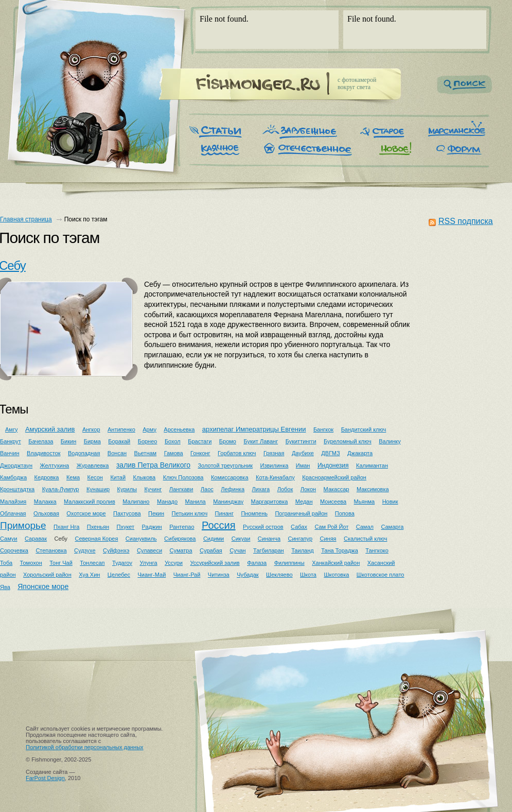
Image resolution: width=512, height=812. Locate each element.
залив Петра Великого (153, 465)
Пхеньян (98, 527)
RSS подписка (466, 221)
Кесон (95, 477)
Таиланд (303, 550)
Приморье (23, 525)
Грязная (274, 453)
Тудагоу (122, 563)
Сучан (237, 550)
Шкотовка (336, 575)
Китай (118, 477)
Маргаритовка (270, 502)
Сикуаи (241, 539)
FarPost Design (45, 778)
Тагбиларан (269, 550)
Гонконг (200, 453)
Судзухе (85, 550)
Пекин (156, 513)
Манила (196, 502)
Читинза (219, 575)
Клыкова (145, 477)
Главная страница (26, 219)
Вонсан (117, 453)
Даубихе (303, 453)
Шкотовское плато (381, 575)
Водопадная (84, 453)
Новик (390, 502)
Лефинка (233, 489)
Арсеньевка (179, 429)
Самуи (9, 539)
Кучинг (153, 489)
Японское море (43, 586)
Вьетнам (146, 453)
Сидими (214, 539)
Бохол (173, 441)
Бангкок (323, 429)
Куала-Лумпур (61, 489)
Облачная (13, 513)
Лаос (207, 489)
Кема (73, 477)
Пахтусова (127, 513)
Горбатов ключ (237, 453)
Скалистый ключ (365, 539)
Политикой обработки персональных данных (85, 747)
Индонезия (333, 465)
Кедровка (47, 477)
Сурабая (211, 550)
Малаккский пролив (90, 502)
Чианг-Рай (187, 575)
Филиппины (289, 563)
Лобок (285, 489)
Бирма (92, 441)
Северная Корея (96, 539)
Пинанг (224, 513)
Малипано (136, 502)
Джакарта (360, 453)
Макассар (337, 489)
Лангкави (181, 489)
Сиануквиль (141, 539)
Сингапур (301, 539)
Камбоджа (13, 477)
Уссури (174, 563)
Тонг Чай (61, 563)
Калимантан (372, 465)
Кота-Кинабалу (275, 477)
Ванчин (10, 453)
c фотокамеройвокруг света (357, 83)
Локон (308, 489)
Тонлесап (92, 563)
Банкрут (11, 441)
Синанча (269, 539)
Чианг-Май (152, 575)
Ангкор (91, 429)
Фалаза (257, 563)
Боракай (119, 441)
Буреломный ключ (348, 441)
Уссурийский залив (215, 563)
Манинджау (228, 502)
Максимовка (373, 489)
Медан (304, 502)
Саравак (36, 539)
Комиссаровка (230, 477)
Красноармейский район (334, 477)
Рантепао (182, 527)
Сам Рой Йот (331, 527)
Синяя (328, 539)
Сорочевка (14, 550)
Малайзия (13, 502)
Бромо (228, 441)
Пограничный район (301, 513)
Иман (303, 465)
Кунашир (98, 489)
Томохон (31, 563)
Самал (365, 527)
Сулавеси (149, 550)
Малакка (45, 502)
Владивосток (44, 453)
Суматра (181, 550)
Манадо (167, 502)
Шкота (308, 575)
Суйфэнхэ (116, 550)
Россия (219, 525)
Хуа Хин (89, 575)
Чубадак (248, 575)
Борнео (148, 441)
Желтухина (55, 465)
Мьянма (365, 502)
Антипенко (121, 429)
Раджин (152, 527)
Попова (345, 513)
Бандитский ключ (364, 429)
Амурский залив (50, 429)
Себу (61, 539)
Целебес (119, 575)
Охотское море (86, 513)
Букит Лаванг (261, 441)
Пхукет (126, 527)
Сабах (299, 527)
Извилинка (275, 465)
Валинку (390, 441)
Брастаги (200, 441)
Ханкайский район (336, 563)
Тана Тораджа (340, 550)
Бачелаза (41, 441)
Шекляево (279, 575)
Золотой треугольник (225, 465)
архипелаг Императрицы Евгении (254, 429)
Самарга (392, 527)
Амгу (11, 429)
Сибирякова (180, 539)
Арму (149, 429)
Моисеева (333, 502)
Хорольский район (47, 575)
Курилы (127, 489)
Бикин (68, 441)
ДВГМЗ (330, 453)
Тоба (6, 563)
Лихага (261, 489)
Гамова (174, 453)
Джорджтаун (16, 465)
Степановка (51, 550)
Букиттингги (301, 441)
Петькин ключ (190, 513)
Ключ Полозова (183, 477)
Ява (5, 587)
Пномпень (254, 513)
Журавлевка (93, 465)
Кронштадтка (17, 489)
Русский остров (263, 527)
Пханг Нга (66, 527)
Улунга (148, 563)
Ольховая (46, 513)
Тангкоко (377, 550)
